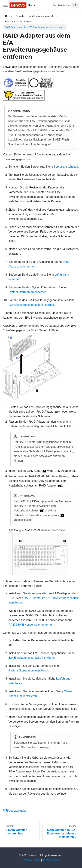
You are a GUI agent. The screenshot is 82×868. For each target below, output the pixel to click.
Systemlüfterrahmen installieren (28, 670)
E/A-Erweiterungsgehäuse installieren (32, 658)
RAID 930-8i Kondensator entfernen (31, 625)
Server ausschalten (66, 167)
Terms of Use (51, 860)
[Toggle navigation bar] (5, 5)
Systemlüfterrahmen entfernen (27, 292)
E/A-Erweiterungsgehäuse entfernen (31, 305)
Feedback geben (15, 811)
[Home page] (6, 16)
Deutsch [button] (60, 5)
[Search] (75, 5)
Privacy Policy (32, 860)
